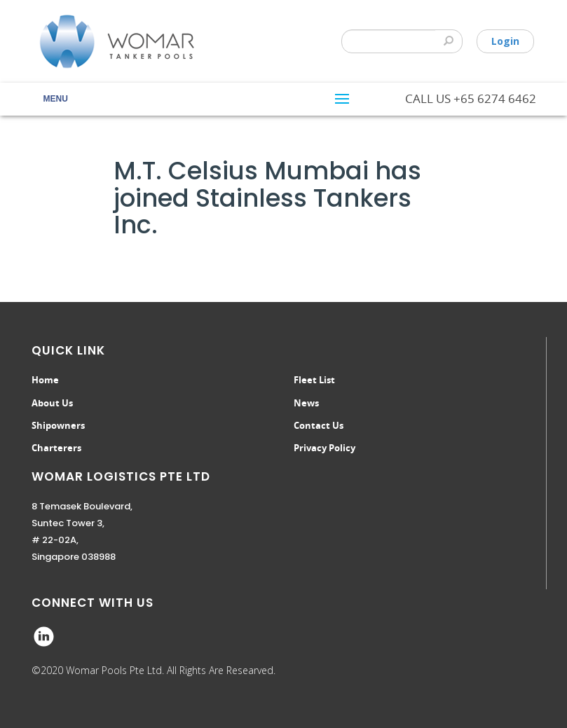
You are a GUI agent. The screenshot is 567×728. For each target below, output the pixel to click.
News (306, 403)
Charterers (56, 448)
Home (45, 380)
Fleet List (314, 380)
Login (505, 41)
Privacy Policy (325, 448)
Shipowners (58, 425)
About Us (52, 403)
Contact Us (319, 425)
